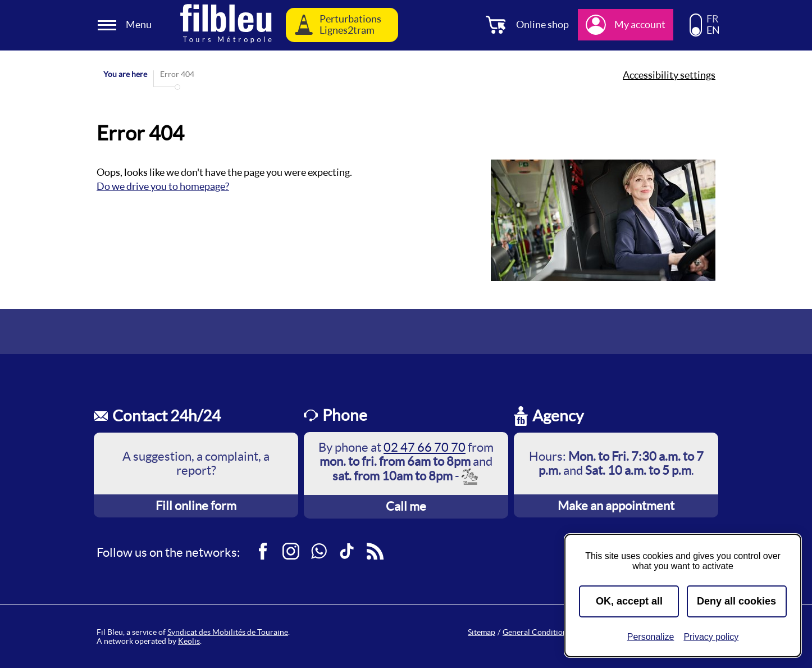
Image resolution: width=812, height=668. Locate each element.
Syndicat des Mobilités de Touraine (228, 632)
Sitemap (482, 632)
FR (713, 19)
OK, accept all (629, 601)
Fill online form (196, 506)
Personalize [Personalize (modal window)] (651, 637)
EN (713, 30)
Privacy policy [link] (711, 637)
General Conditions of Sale (549, 632)
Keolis (189, 641)
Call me (406, 506)
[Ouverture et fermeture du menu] (126, 25)
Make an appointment (616, 506)
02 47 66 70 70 (425, 447)
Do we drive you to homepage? (163, 186)
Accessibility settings (669, 75)
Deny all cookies (736, 601)
